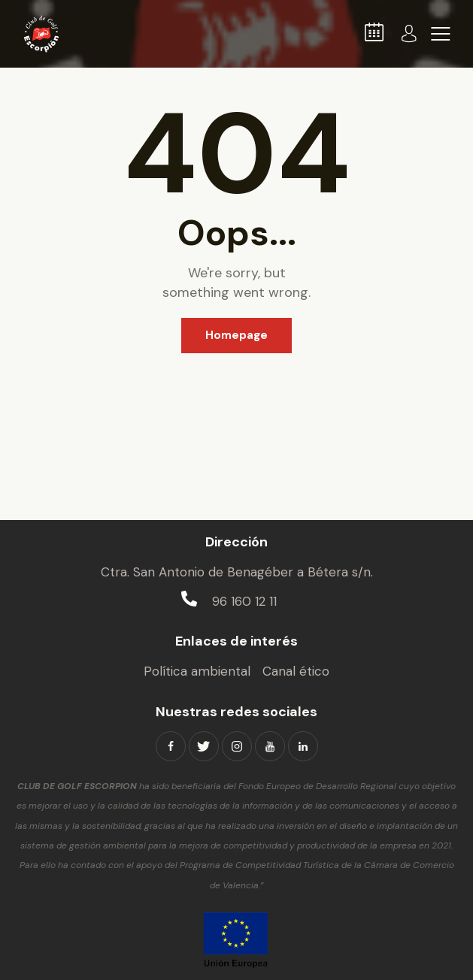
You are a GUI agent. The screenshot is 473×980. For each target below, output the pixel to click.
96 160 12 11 (244, 601)
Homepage (236, 335)
